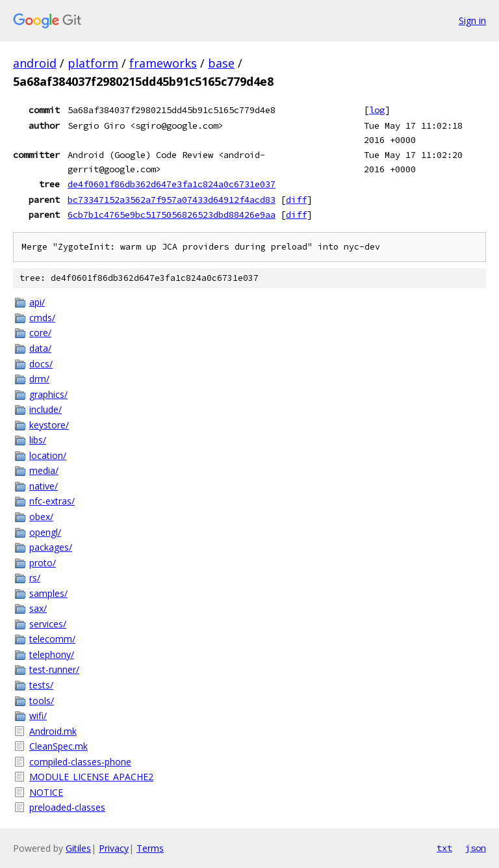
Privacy (114, 848)
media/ (44, 470)
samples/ (48, 593)
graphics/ (48, 394)
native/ (44, 486)
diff (296, 200)
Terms (150, 848)
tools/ (42, 701)
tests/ (41, 685)
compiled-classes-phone (80, 762)
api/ (37, 302)
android (35, 63)
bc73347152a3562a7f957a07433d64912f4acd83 (172, 200)
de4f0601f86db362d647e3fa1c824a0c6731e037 (172, 184)
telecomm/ (52, 639)
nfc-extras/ (52, 501)
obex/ (41, 517)
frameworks (163, 63)
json (476, 848)
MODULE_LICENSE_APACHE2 (91, 777)
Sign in (472, 20)
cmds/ (42, 318)
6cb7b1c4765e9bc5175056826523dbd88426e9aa (172, 215)
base (221, 63)
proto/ (43, 563)
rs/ (35, 578)
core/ (40, 333)
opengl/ (45, 532)
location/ (48, 455)
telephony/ (52, 654)
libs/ (38, 440)
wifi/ (38, 716)
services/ (48, 624)
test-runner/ (54, 669)
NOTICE (46, 792)
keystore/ (49, 425)
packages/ (51, 547)
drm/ (39, 379)
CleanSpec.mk (58, 746)
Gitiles (78, 848)
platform (93, 63)
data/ (40, 348)
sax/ (38, 608)
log (377, 110)
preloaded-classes (67, 807)
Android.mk (53, 731)
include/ (45, 409)
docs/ (41, 364)
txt (444, 848)
